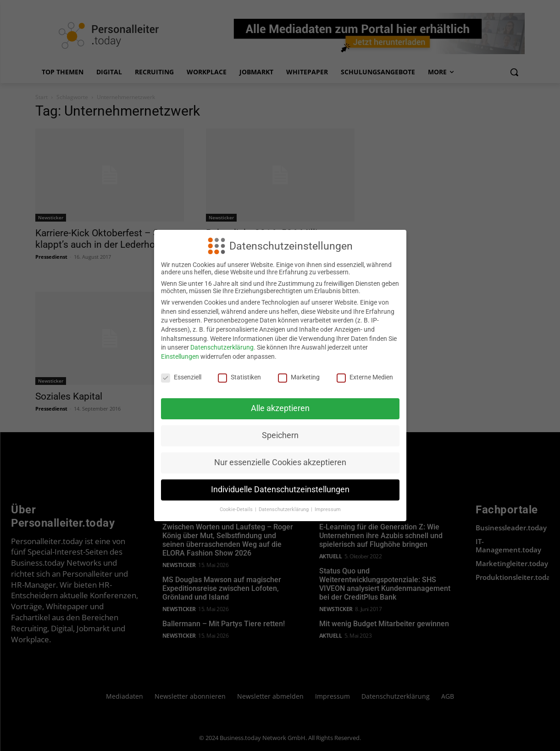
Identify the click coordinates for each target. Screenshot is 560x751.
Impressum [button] (328, 509)
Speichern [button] (280, 435)
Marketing (299, 377)
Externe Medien (365, 377)
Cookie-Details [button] (237, 509)
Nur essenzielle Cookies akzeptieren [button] (280, 462)
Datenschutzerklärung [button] (284, 509)
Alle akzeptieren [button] (280, 408)
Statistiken (239, 377)
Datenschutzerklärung (222, 347)
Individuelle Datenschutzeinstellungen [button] (280, 490)
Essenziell (181, 377)
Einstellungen (180, 356)
